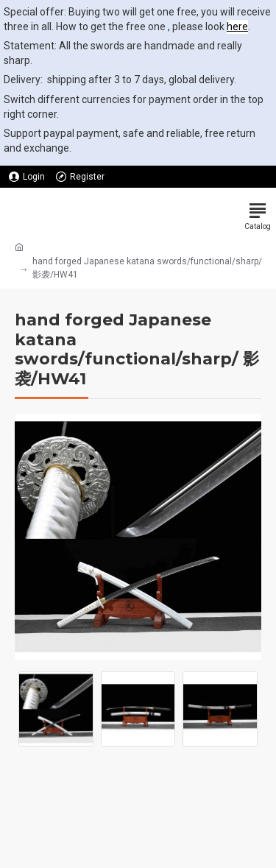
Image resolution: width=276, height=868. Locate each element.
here (237, 27)
